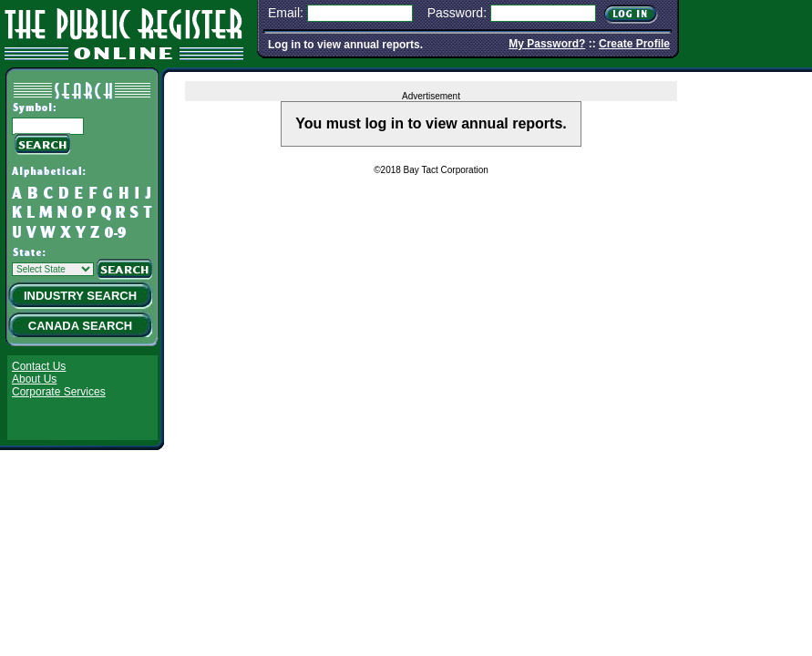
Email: (286, 13)
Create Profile (634, 44)
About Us (34, 379)
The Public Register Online (124, 31)
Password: (457, 13)
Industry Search (80, 296)
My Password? (547, 44)
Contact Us (39, 366)
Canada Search (80, 326)
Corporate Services (59, 392)
